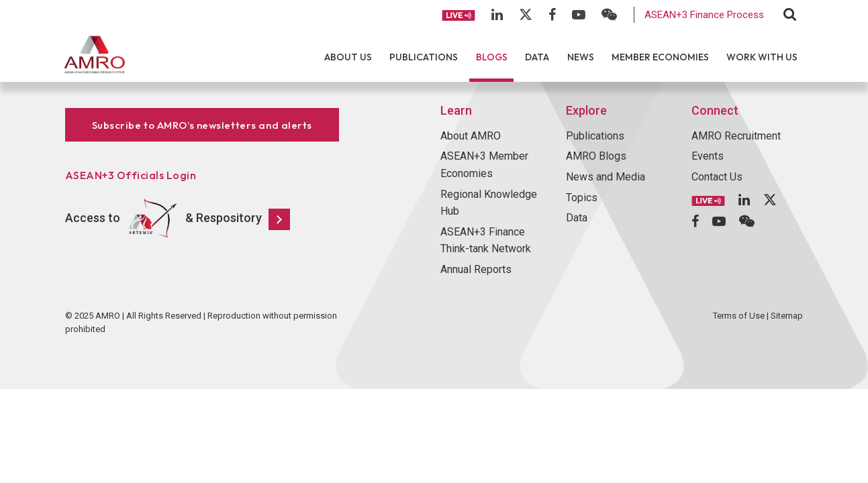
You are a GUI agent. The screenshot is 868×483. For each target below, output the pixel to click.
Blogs (492, 57)
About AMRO (471, 136)
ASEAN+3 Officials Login (131, 175)
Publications (424, 57)
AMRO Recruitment (736, 136)
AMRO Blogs (596, 156)
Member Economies (660, 57)
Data (537, 57)
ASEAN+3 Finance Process (704, 15)
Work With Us (762, 57)
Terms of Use (739, 316)
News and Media (606, 177)
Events (708, 156)
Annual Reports (476, 269)
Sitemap (787, 316)
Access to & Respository (178, 219)
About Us (348, 57)
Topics (582, 198)
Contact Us (717, 177)
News (581, 57)
